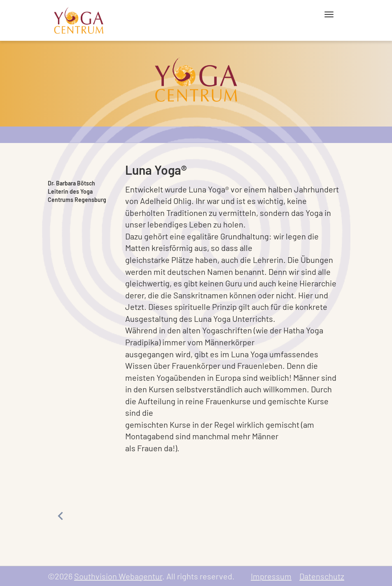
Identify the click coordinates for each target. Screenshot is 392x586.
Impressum (271, 576)
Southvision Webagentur (118, 576)
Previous (60, 516)
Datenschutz (322, 576)
